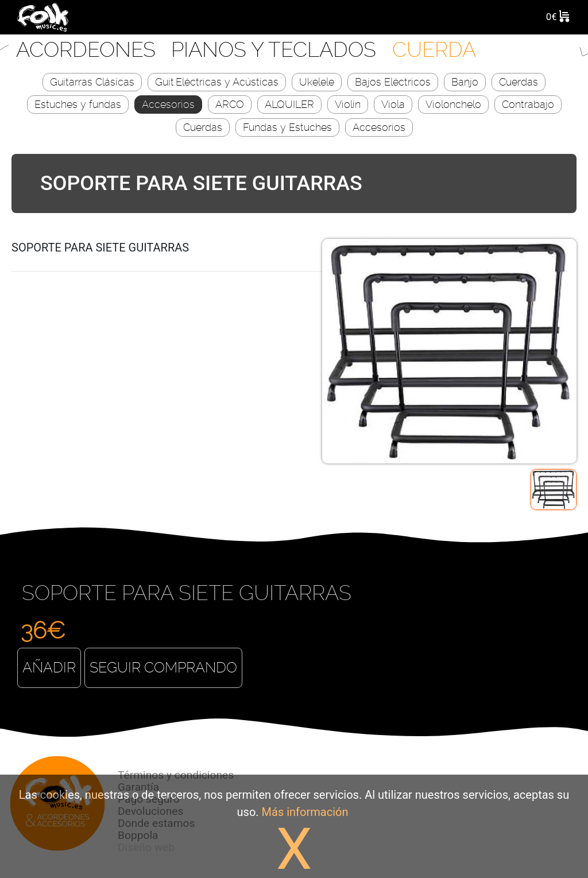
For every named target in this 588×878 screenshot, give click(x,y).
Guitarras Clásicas (92, 82)
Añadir (49, 668)
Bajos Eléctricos (393, 82)
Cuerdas (519, 82)
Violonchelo (453, 104)
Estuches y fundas (78, 104)
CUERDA (434, 50)
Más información (305, 812)
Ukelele (317, 82)
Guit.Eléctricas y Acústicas (217, 82)
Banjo (465, 82)
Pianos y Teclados (276, 50)
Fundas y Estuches (287, 127)
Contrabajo (528, 104)
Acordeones (88, 50)
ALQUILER (289, 104)
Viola (393, 104)
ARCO (230, 104)
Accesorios (168, 104)
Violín (348, 104)
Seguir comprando (163, 668)
